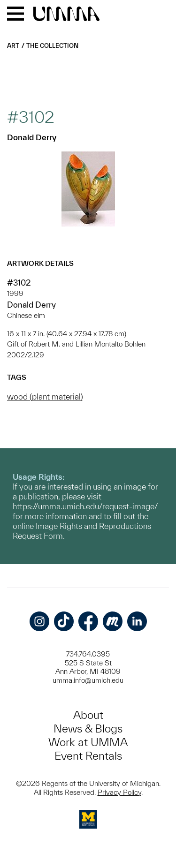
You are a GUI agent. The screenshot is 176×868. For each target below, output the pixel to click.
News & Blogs (88, 728)
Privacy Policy (119, 792)
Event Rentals (88, 756)
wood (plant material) (45, 396)
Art (13, 46)
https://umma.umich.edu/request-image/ (85, 506)
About (88, 715)
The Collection (52, 46)
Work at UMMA (88, 742)
